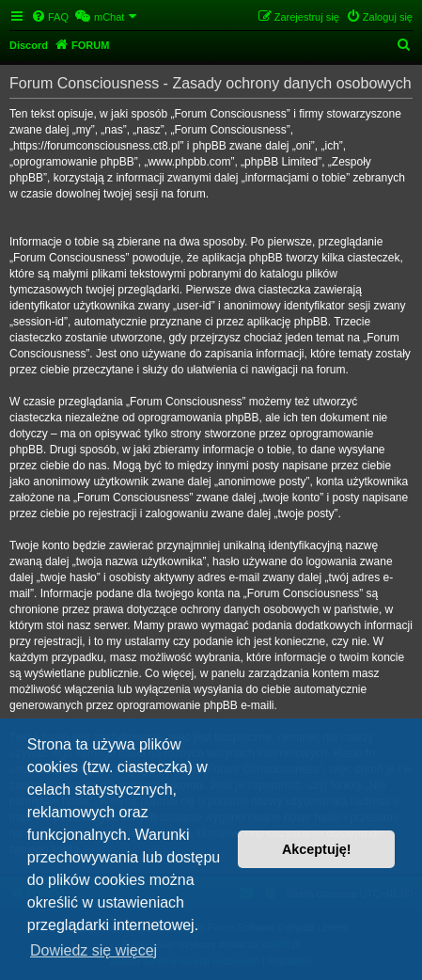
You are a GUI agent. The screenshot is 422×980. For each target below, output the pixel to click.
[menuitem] (50, 17)
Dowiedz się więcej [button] (94, 950)
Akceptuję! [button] (317, 849)
